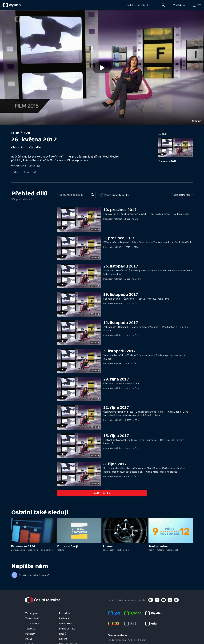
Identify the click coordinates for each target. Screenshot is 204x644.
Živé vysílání (32, 618)
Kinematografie (31, 172)
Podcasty (30, 634)
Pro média (65, 613)
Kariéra (63, 639)
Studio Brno (66, 623)
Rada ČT (64, 634)
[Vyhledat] (93, 195)
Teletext (30, 629)
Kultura (16, 172)
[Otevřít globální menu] (197, 5)
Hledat (162, 6)
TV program (32, 613)
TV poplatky (32, 623)
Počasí (29, 639)
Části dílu (35, 147)
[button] (102, 68)
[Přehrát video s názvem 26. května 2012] (102, 68)
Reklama (64, 618)
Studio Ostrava (67, 629)
